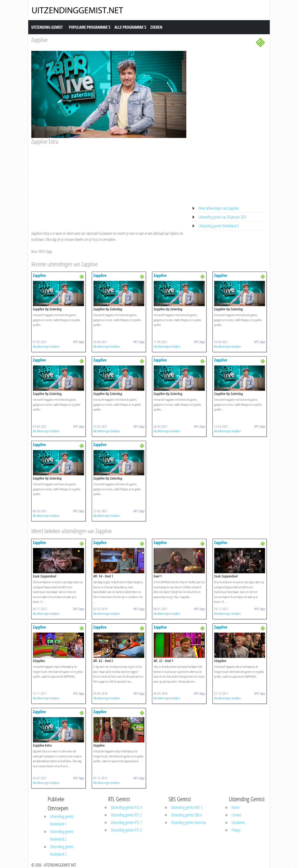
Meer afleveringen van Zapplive (219, 208)
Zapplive (39, 40)
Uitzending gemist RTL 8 (126, 830)
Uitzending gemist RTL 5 (126, 815)
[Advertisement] (109, 183)
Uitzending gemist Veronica (188, 822)
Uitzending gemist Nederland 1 (62, 820)
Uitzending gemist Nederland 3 (219, 226)
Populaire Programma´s (90, 27)
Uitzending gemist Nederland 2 (62, 835)
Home (235, 807)
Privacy (236, 830)
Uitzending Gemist (47, 27)
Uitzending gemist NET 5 (187, 807)
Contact (236, 815)
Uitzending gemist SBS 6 (186, 815)
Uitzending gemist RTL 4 (126, 807)
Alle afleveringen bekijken (46, 346)
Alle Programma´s (130, 27)
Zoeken (156, 27)
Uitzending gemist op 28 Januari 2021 (223, 217)
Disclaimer (238, 822)
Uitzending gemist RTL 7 (126, 822)
